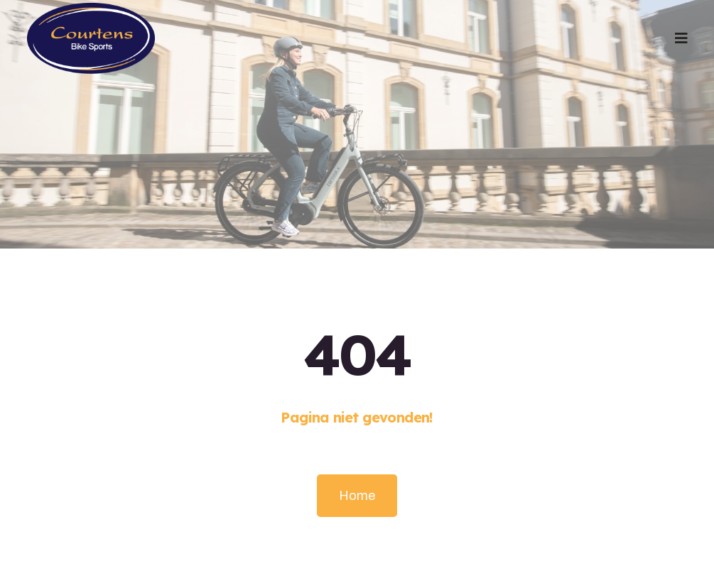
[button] (681, 38)
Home (357, 496)
